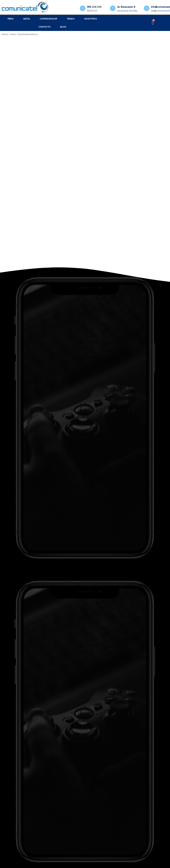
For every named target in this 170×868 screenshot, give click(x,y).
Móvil (27, 19)
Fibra (11, 19)
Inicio (13, 34)
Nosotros (91, 19)
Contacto (44, 27)
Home (5, 34)
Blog (63, 27)
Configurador (48, 19)
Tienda (71, 19)
